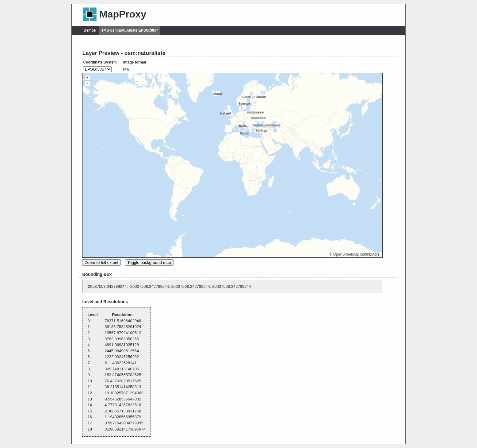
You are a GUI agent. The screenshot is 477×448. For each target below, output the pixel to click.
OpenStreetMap (346, 254)
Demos (90, 30)
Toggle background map (149, 263)
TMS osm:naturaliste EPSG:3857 (130, 30)
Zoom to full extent (101, 263)
